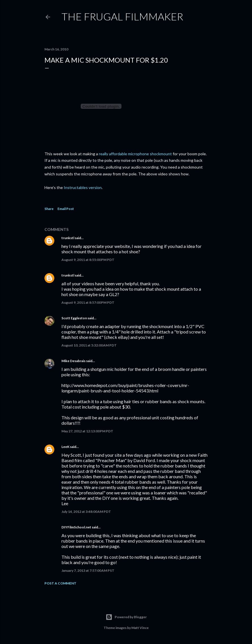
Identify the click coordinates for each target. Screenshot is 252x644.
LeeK (65, 447)
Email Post (66, 209)
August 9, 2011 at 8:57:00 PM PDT (88, 302)
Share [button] (49, 209)
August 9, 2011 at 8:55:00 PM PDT (88, 260)
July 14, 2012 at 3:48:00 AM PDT (86, 512)
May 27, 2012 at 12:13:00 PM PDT (87, 431)
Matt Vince (140, 628)
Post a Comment (60, 583)
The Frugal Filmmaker (122, 16)
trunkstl (68, 238)
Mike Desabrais (73, 361)
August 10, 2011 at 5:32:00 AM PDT (89, 345)
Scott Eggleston (74, 318)
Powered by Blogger (126, 617)
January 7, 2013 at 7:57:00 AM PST (88, 570)
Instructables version (83, 187)
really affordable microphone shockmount (135, 154)
